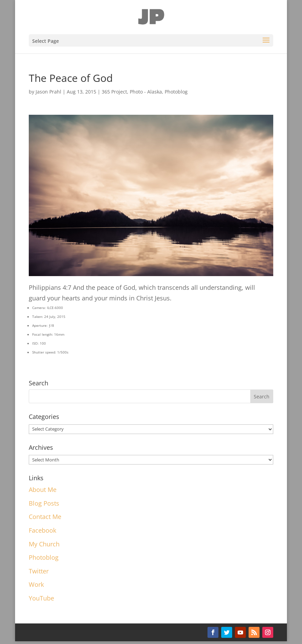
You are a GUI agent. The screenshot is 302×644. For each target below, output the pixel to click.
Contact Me (45, 517)
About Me (43, 490)
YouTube (41, 598)
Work (36, 584)
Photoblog (176, 92)
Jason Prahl (48, 92)
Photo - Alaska (146, 92)
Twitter (39, 571)
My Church (44, 544)
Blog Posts (44, 503)
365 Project (114, 92)
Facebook (42, 530)
